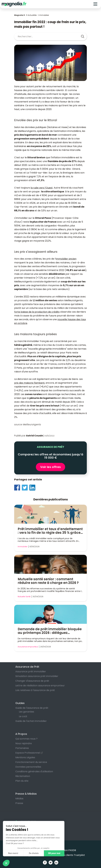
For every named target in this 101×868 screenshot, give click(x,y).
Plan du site (22, 781)
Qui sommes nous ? (26, 739)
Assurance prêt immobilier (31, 671)
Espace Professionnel (28, 753)
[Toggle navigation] (95, 4)
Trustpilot (79, 855)
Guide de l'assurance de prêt (32, 708)
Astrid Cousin (35, 436)
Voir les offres (50, 467)
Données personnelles (28, 767)
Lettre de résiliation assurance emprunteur (40, 686)
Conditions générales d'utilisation (34, 771)
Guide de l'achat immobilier (31, 721)
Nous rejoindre (24, 743)
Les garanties (26, 712)
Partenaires (22, 748)
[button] (6, 863)
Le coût (23, 716)
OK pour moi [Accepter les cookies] (54, 853)
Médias (19, 799)
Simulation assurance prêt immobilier (37, 676)
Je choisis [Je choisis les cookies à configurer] (34, 853)
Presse (19, 803)
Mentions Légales (25, 757)
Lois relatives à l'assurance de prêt (35, 690)
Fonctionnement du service (31, 762)
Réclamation (23, 776)
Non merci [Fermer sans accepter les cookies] (13, 853)
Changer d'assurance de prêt (32, 681)
